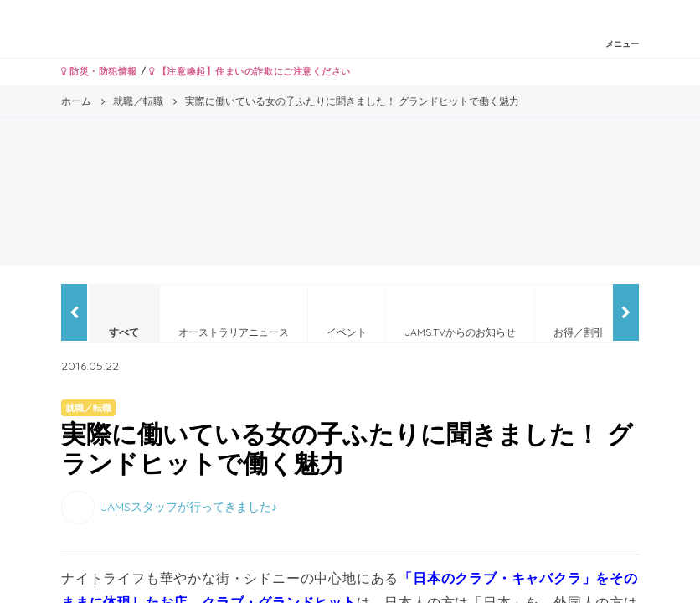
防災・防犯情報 (99, 71)
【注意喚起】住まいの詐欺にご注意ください (250, 71)
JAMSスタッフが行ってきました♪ (189, 507)
